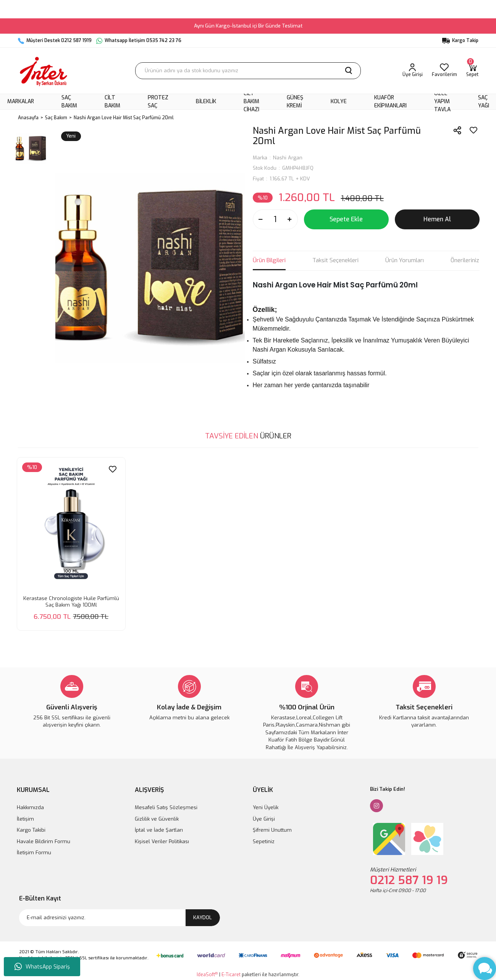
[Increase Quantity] (290, 219)
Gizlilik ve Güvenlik (157, 819)
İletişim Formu (34, 853)
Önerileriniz (465, 260)
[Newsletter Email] (120, 918)
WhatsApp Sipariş (42, 967)
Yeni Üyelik (266, 807)
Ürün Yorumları (405, 260)
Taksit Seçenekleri (335, 260)
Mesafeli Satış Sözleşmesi (166, 807)
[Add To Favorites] (473, 130)
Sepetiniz (264, 841)
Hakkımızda (30, 807)
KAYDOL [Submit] (203, 918)
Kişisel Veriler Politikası (162, 841)
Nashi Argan (288, 158)
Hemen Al (437, 219)
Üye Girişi (264, 819)
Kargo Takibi (31, 830)
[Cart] (472, 71)
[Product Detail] (32, 467)
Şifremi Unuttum (272, 830)
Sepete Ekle (346, 219)
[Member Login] (413, 71)
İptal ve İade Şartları (159, 830)
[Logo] (44, 71)
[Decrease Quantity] (261, 219)
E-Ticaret (231, 975)
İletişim (25, 819)
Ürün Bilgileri (269, 260)
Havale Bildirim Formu (44, 841)
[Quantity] (275, 219)
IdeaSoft (207, 974)
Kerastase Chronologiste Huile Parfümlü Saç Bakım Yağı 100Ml (71, 602)
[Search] (248, 71)
